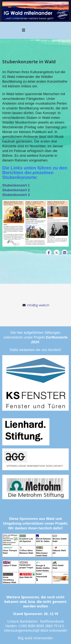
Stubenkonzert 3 (16, 195)
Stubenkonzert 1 (16, 185)
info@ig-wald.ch (38, 305)
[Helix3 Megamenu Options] (24, 30)
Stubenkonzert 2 (16, 190)
